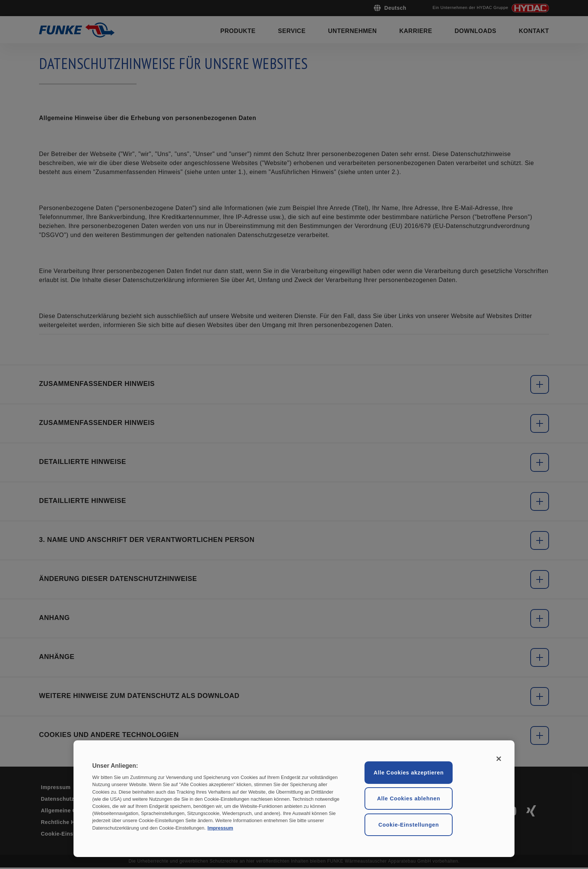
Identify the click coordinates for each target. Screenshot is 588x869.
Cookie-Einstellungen (409, 825)
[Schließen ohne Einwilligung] (499, 759)
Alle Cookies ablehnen (409, 798)
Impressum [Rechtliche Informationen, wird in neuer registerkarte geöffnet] (220, 828)
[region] (294, 799)
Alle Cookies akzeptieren (409, 773)
